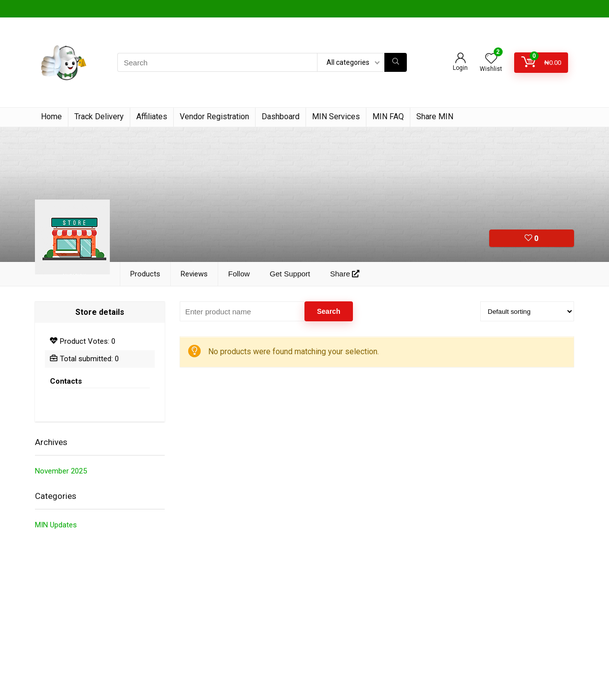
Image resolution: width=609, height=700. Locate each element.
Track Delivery (99, 117)
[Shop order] (527, 311)
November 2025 (61, 471)
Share (345, 274)
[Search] (396, 62)
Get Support (290, 274)
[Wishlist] (491, 59)
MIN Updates (56, 525)
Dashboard (281, 117)
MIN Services (336, 117)
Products (145, 274)
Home (51, 117)
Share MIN (435, 117)
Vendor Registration (214, 117)
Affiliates (152, 117)
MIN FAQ (388, 117)
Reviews (194, 274)
